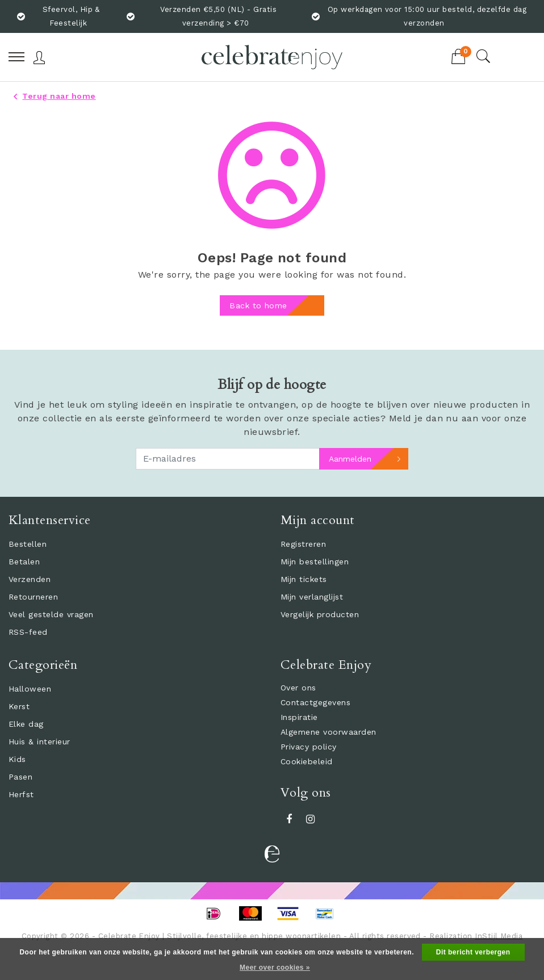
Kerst (19, 706)
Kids (17, 759)
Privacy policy (309, 747)
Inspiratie (299, 717)
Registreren (303, 544)
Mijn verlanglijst (312, 597)
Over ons (298, 688)
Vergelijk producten (320, 614)
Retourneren (33, 597)
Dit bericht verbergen (473, 952)
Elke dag (26, 724)
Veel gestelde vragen (51, 614)
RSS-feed (28, 632)
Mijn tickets (304, 579)
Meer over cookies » (275, 968)
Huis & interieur (39, 742)
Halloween (30, 689)
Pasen (20, 777)
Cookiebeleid (307, 761)
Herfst (21, 794)
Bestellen (28, 544)
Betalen (24, 562)
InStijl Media (499, 936)
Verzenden (30, 579)
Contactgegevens (315, 702)
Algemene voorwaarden (329, 732)
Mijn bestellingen (315, 562)
